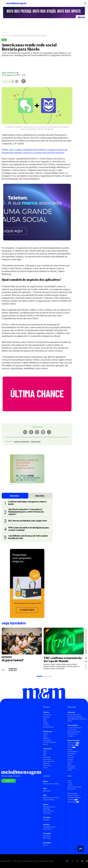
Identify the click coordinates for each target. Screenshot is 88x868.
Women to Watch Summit (51, 784)
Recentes (14, 496)
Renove (70, 783)
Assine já (9, 781)
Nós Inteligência (73, 751)
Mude (69, 764)
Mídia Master (47, 791)
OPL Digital (71, 745)
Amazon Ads (71, 743)
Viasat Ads (71, 758)
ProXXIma (46, 725)
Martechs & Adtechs (74, 732)
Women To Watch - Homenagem (49, 812)
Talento (70, 721)
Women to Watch (73, 795)
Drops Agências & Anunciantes (77, 719)
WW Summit (47, 757)
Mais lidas (40, 496)
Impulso (70, 749)
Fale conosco (72, 789)
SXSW (45, 751)
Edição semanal (72, 793)
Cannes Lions (47, 759)
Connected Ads (72, 734)
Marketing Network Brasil (51, 798)
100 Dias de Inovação (74, 715)
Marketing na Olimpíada (75, 717)
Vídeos (45, 736)
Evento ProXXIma (49, 761)
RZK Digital (71, 766)
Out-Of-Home (72, 730)
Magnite (70, 760)
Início (4, 35)
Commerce (71, 736)
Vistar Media (71, 753)
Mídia (9, 35)
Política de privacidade (75, 787)
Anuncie (70, 785)
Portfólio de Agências (50, 742)
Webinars (46, 738)
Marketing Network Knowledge (49, 808)
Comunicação (47, 715)
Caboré (45, 768)
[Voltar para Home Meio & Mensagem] (19, 3)
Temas (8, 441)
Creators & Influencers (75, 728)
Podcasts (46, 734)
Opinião (45, 723)
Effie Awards (47, 766)
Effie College (47, 838)
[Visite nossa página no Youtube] (87, 861)
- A (5, 81)
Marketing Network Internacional (49, 828)
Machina (70, 756)
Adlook (70, 770)
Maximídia (46, 763)
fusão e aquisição (22, 441)
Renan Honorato (9, 73)
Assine (70, 781)
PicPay (70, 747)
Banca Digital (47, 740)
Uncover (70, 762)
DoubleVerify (72, 768)
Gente (45, 721)
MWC (45, 753)
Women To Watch (48, 727)
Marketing (46, 717)
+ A (9, 81)
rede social (36, 441)
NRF (44, 755)
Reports (46, 744)
